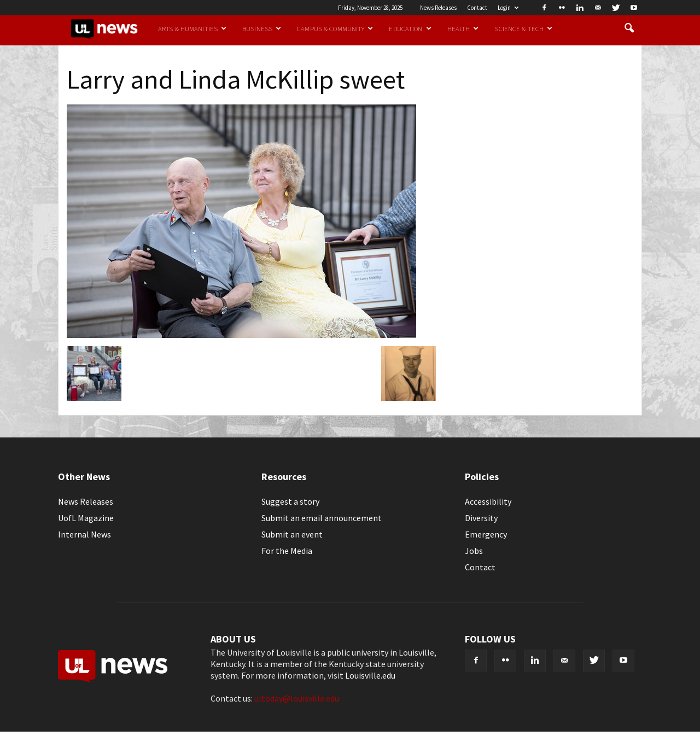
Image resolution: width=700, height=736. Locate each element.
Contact (477, 8)
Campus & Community (335, 28)
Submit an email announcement (322, 518)
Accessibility (488, 501)
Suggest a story (290, 501)
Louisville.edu (370, 675)
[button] (629, 28)
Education (410, 28)
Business (262, 28)
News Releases (438, 8)
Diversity (481, 518)
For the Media (287, 551)
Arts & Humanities (192, 28)
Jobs (474, 551)
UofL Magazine (86, 518)
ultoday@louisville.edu (297, 698)
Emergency (486, 534)
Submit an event (292, 534)
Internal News (84, 534)
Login (508, 8)
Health (463, 28)
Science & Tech (523, 28)
